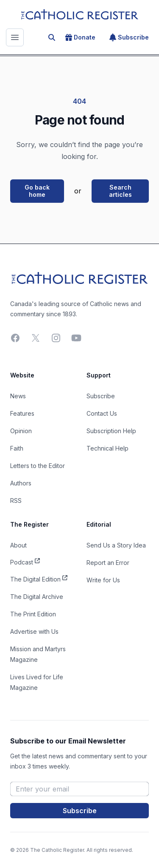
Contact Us (102, 413)
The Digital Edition (39, 579)
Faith (17, 448)
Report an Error (108, 563)
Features (22, 413)
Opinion (21, 431)
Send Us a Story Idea (116, 545)
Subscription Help (111, 431)
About (18, 545)
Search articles (120, 191)
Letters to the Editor (38, 466)
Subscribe (129, 37)
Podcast (25, 562)
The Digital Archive (37, 597)
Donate (80, 37)
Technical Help (107, 448)
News (18, 396)
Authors (21, 483)
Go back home (37, 191)
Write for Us (103, 580)
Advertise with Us (34, 631)
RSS (16, 501)
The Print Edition (33, 614)
